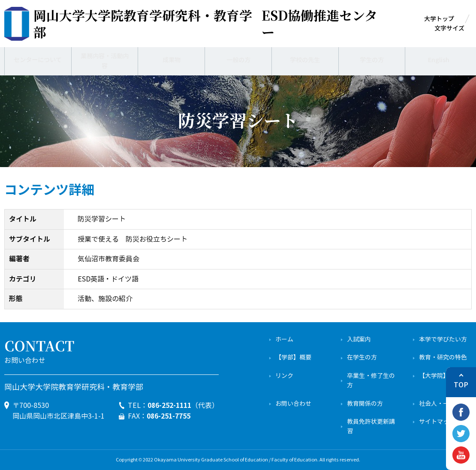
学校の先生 (305, 60)
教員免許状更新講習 (371, 427)
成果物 (172, 60)
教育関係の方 (365, 404)
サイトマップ (437, 422)
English (438, 60)
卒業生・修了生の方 (371, 381)
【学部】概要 (293, 358)
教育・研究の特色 (443, 358)
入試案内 (359, 340)
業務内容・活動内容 (105, 60)
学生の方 (372, 60)
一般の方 (238, 60)
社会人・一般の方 (443, 404)
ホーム (284, 340)
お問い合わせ (293, 404)
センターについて (38, 60)
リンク (284, 376)
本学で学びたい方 (443, 340)
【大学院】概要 (440, 376)
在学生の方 (362, 358)
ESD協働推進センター (205, 24)
